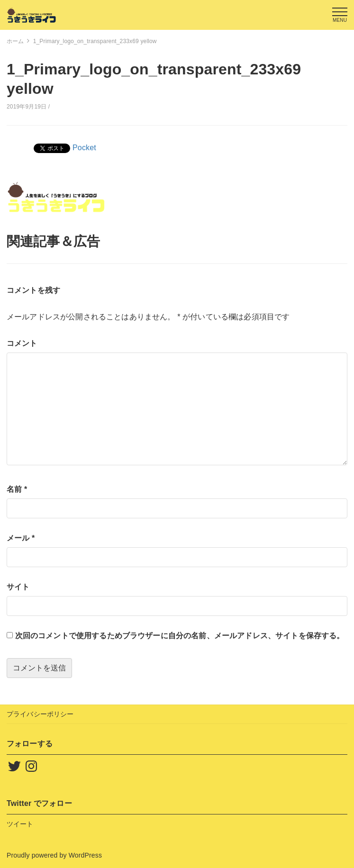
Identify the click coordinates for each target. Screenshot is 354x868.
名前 (17, 489)
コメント (22, 343)
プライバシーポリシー (40, 714)
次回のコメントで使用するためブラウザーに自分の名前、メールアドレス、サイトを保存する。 (180, 636)
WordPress (85, 855)
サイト (18, 587)
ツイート (20, 824)
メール (21, 538)
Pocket (84, 148)
